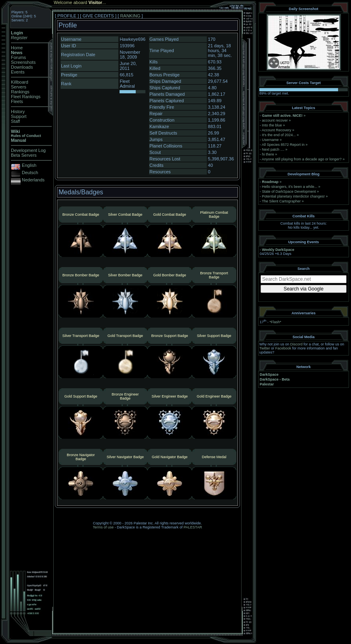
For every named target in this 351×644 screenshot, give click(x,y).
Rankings (20, 92)
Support (19, 116)
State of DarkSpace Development (289, 192)
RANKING (130, 16)
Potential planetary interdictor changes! (294, 196)
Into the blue (272, 125)
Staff (15, 121)
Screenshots (23, 62)
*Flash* (275, 322)
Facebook (284, 348)
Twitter (265, 348)
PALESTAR (193, 527)
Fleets (17, 101)
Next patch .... (273, 149)
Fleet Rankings (26, 97)
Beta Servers (24, 155)
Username (271, 140)
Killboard (20, 82)
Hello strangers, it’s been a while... (290, 187)
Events (18, 72)
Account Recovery (276, 130)
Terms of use (103, 527)
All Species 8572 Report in (283, 145)
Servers (19, 87)
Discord (297, 344)
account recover (275, 120)
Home (17, 48)
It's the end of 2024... (279, 135)
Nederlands (33, 180)
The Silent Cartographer (281, 201)
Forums (18, 57)
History (18, 112)
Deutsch (30, 173)
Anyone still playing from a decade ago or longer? (302, 159)
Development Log (28, 150)
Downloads (22, 67)
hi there (268, 154)
